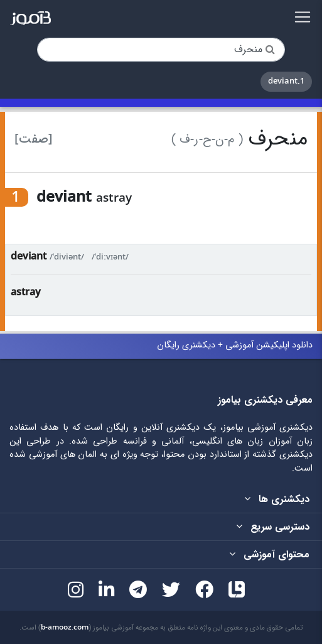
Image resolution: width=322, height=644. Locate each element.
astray (26, 292)
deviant (29, 257)
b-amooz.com (65, 628)
